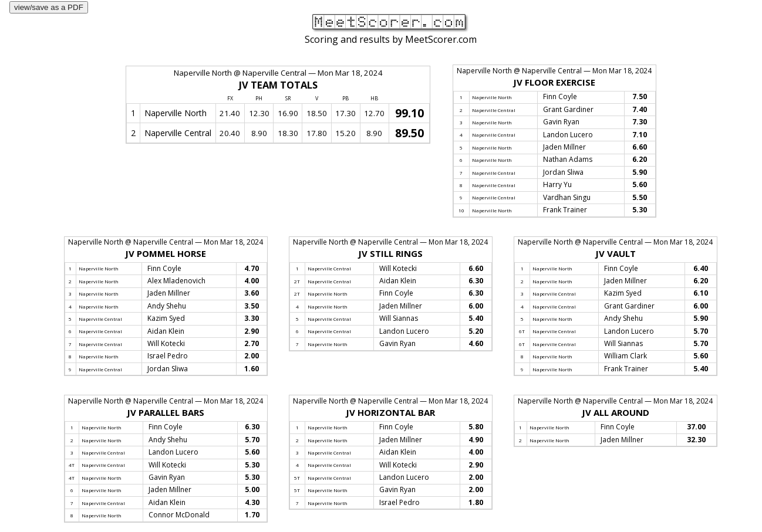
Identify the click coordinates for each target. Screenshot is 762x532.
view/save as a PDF (49, 7)
